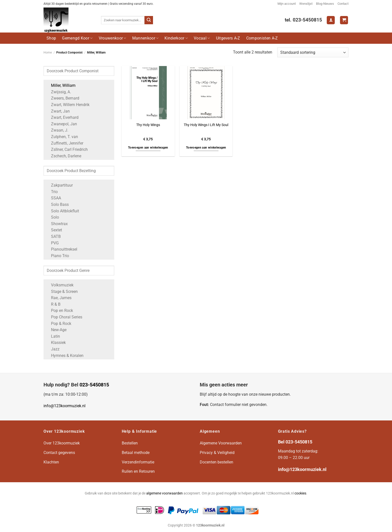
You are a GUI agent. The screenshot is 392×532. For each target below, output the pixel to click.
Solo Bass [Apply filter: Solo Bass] (57, 204)
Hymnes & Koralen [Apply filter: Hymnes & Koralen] (65, 356)
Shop (51, 38)
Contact (343, 4)
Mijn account (287, 4)
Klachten (51, 462)
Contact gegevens (59, 453)
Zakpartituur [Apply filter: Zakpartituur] (59, 185)
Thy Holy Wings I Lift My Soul (206, 125)
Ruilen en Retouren (138, 471)
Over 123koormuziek (62, 443)
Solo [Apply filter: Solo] (52, 217)
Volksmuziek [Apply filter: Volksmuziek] (60, 285)
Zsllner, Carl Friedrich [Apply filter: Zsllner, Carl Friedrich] (67, 149)
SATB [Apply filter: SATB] (53, 236)
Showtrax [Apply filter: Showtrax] (57, 224)
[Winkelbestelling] (313, 52)
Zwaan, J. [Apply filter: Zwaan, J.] (57, 130)
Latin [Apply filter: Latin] (53, 336)
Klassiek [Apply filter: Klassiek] (56, 343)
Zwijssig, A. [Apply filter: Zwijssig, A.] (58, 92)
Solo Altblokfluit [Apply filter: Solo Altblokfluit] (62, 211)
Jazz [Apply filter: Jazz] (53, 349)
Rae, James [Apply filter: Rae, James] (59, 298)
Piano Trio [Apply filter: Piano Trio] (57, 256)
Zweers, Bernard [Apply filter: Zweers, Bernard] (63, 98)
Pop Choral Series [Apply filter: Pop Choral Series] (64, 317)
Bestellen (130, 443)
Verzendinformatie (138, 462)
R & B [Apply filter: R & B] (53, 304)
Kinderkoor (176, 38)
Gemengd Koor (77, 38)
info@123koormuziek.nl (64, 406)
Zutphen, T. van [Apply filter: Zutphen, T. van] (62, 137)
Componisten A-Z (262, 38)
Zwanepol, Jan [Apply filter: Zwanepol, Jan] (61, 124)
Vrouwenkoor (112, 38)
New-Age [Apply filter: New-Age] (56, 330)
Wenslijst (306, 4)
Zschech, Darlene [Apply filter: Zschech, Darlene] (64, 156)
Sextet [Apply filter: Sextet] (54, 230)
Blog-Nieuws (325, 4)
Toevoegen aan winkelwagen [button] (148, 148)
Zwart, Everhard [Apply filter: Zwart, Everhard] (62, 117)
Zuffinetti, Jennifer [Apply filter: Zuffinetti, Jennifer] (65, 143)
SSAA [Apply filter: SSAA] (53, 198)
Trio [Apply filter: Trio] (52, 192)
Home (48, 53)
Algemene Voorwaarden (221, 443)
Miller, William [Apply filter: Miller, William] (61, 85)
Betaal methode (136, 453)
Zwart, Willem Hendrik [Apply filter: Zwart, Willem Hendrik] (68, 105)
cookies (300, 493)
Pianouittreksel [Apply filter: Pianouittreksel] (62, 249)
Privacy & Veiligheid (217, 453)
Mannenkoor (145, 38)
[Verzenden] (149, 20)
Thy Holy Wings (148, 125)
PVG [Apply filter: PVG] (52, 243)
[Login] (331, 20)
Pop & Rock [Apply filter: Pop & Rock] (59, 324)
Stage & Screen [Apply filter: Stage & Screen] (62, 292)
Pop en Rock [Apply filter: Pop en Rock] (59, 311)
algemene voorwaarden (164, 493)
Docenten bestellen (216, 462)
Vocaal (202, 38)
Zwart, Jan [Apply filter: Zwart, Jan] (58, 111)
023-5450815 (94, 385)
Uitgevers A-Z (228, 38)
